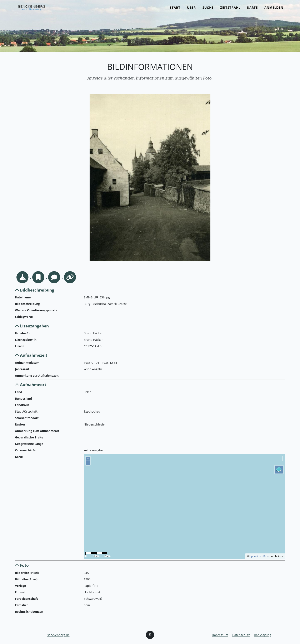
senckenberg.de (58, 635)
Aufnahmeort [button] (31, 385)
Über (192, 10)
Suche (208, 10)
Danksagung (263, 635)
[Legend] (279, 470)
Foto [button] (22, 565)
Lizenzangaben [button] (32, 326)
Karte (252, 10)
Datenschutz (241, 635)
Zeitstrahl (230, 10)
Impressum (220, 635)
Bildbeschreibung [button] (35, 290)
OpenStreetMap (259, 556)
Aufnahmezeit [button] (31, 355)
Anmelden (274, 10)
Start (175, 10)
